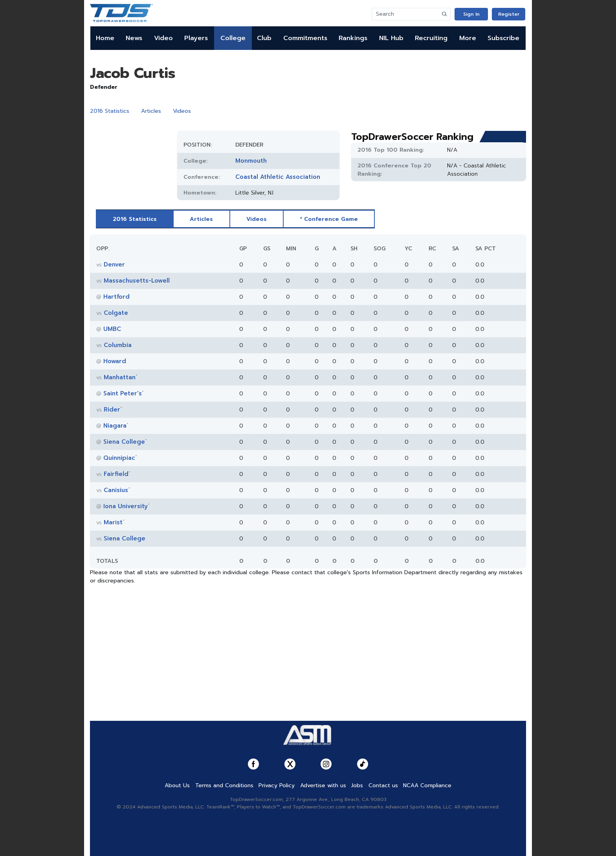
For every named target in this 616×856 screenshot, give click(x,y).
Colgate (116, 313)
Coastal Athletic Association (278, 177)
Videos (182, 111)
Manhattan (120, 377)
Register (509, 14)
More (468, 38)
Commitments (305, 38)
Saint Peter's (123, 393)
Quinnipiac (119, 458)
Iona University (126, 506)
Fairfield (116, 474)
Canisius (116, 490)
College (233, 38)
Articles (151, 111)
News (134, 38)
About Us (177, 785)
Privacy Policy (277, 785)
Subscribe (503, 38)
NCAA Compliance (427, 785)
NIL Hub (391, 38)
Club (264, 38)
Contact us (383, 785)
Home (105, 38)
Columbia (118, 345)
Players (196, 38)
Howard (115, 361)
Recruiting (431, 38)
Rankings (353, 38)
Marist (113, 522)
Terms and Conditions (224, 785)
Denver (114, 265)
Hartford (116, 297)
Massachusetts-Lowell (137, 281)
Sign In (471, 14)
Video (163, 38)
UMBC (112, 329)
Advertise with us (323, 785)
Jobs (357, 785)
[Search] (405, 14)
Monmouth (251, 161)
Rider (112, 410)
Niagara (115, 426)
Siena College (124, 442)
